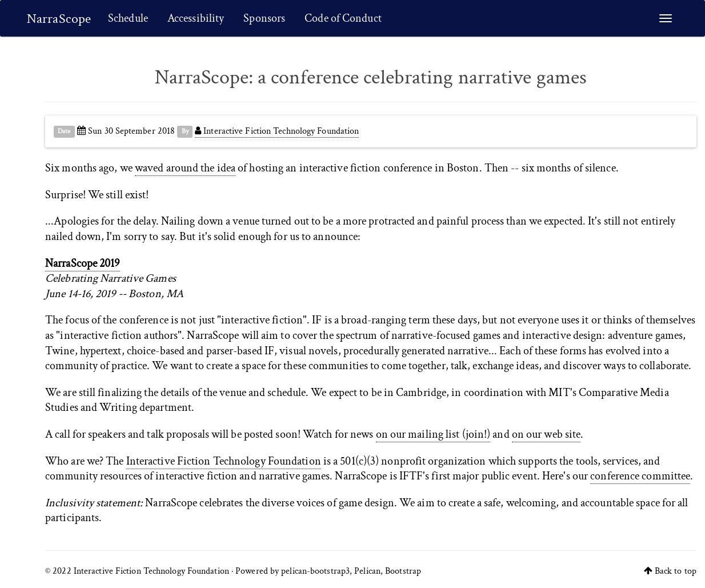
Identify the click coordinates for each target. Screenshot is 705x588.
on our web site (546, 434)
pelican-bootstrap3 (315, 571)
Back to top (676, 571)
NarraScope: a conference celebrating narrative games (371, 77)
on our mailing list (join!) (433, 434)
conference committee (640, 476)
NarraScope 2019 (83, 263)
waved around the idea (185, 168)
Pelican (367, 571)
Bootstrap (403, 571)
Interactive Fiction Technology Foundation (277, 131)
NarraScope (59, 19)
